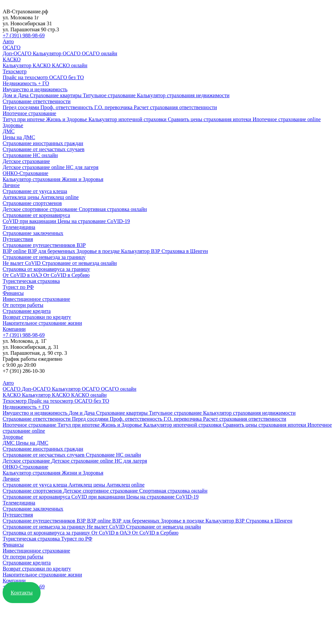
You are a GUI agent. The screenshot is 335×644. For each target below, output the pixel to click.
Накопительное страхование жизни (42, 323)
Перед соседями (22, 107)
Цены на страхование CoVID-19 (94, 221)
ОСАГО (12, 47)
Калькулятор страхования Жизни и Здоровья (53, 179)
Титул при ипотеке (24, 119)
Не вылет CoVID (22, 263)
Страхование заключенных (33, 233)
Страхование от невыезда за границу (44, 257)
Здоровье (13, 125)
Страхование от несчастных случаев (44, 149)
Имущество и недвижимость (35, 89)
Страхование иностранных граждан (43, 143)
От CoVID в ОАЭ (23, 275)
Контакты (22, 593)
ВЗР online (15, 251)
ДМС (9, 131)
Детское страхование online (34, 167)
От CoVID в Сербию (67, 275)
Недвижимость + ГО (26, 83)
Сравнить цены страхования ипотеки (210, 119)
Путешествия (18, 239)
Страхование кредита (27, 311)
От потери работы (23, 305)
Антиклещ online (60, 197)
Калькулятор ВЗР (141, 251)
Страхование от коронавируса (36, 215)
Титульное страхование (110, 95)
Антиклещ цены (22, 197)
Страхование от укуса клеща (35, 191)
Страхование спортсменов (32, 203)
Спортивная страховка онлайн (113, 209)
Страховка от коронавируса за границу (46, 269)
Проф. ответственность (68, 107)
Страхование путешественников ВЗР (44, 245)
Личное (11, 185)
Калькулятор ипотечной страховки (128, 119)
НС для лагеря (82, 167)
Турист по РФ (18, 287)
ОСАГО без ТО (67, 77)
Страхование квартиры (56, 95)
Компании (14, 329)
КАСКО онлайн (70, 65)
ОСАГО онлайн (99, 53)
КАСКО (12, 59)
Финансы (13, 293)
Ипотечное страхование (29, 113)
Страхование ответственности (37, 101)
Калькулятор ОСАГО (57, 53)
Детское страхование (26, 161)
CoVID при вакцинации (30, 221)
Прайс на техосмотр (26, 77)
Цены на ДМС (19, 137)
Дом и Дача (16, 95)
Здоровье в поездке (99, 251)
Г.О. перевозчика (114, 107)
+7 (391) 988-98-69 (24, 35)
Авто (8, 41)
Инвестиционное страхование (36, 299)
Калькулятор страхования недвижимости (183, 95)
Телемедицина (19, 227)
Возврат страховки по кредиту (37, 317)
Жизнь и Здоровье (67, 119)
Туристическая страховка (31, 281)
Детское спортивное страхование (41, 209)
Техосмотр (15, 71)
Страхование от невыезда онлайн (79, 263)
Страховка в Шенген (185, 251)
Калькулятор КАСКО (27, 65)
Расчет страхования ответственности (175, 107)
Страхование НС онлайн (30, 155)
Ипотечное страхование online (287, 119)
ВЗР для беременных (52, 251)
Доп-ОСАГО (18, 53)
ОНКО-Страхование (25, 173)
